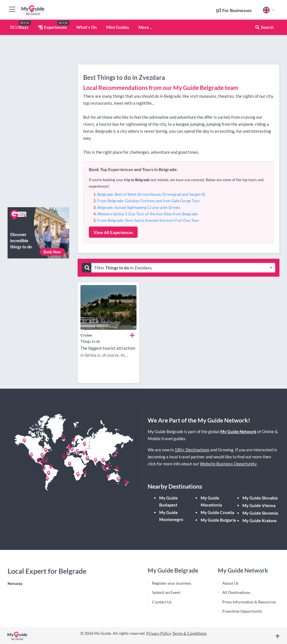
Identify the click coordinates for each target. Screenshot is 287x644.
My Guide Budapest (168, 501)
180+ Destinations (192, 450)
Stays (19, 27)
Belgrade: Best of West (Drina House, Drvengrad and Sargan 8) (151, 194)
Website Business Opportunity (228, 464)
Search (264, 27)
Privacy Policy (159, 633)
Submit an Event (166, 592)
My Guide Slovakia (260, 498)
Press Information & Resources (249, 602)
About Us (230, 583)
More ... (145, 27)
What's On (87, 27)
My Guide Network (238, 431)
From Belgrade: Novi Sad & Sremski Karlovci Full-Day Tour (148, 220)
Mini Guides (118, 27)
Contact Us (162, 602)
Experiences (52, 27)
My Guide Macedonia (211, 501)
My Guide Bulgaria (218, 520)
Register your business (172, 583)
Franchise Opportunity (242, 611)
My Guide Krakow (260, 521)
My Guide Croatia (217, 512)
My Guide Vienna (259, 505)
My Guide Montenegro (171, 516)
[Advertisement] (38, 119)
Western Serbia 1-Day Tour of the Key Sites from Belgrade (147, 214)
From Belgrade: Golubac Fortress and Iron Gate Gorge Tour (149, 201)
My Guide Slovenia (260, 513)
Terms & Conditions (189, 633)
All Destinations (236, 592)
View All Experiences (113, 232)
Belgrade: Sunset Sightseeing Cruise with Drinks (139, 207)
